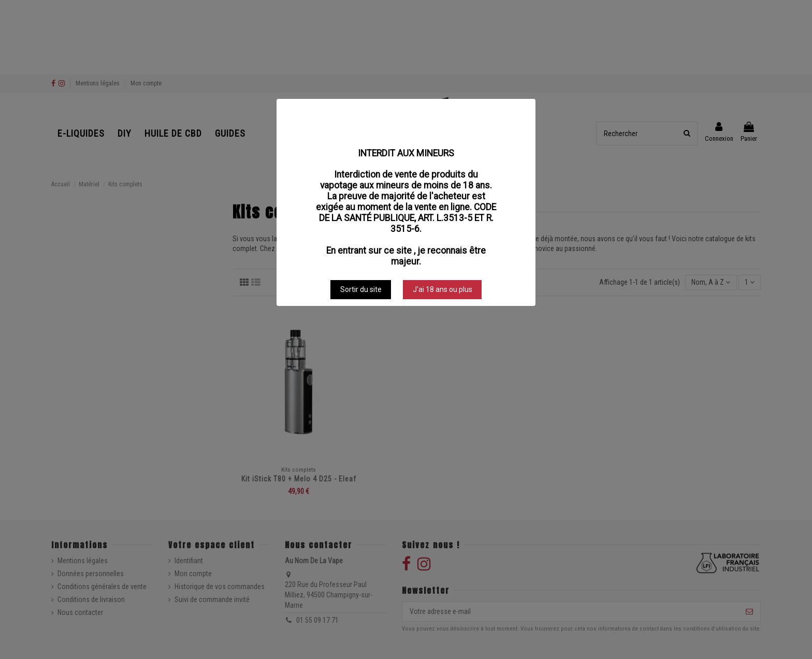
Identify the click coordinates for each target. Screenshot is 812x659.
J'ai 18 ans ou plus (443, 289)
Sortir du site (361, 289)
